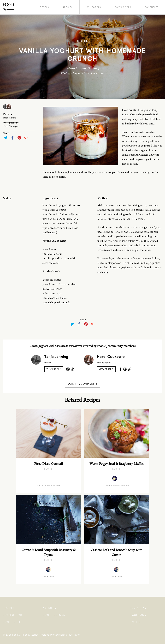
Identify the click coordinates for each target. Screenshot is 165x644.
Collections (94, 7)
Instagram (139, 608)
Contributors (123, 7)
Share (6, 133)
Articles (68, 7)
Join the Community (82, 384)
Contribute (151, 7)
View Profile (54, 369)
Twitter (137, 622)
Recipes (44, 7)
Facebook (138, 615)
